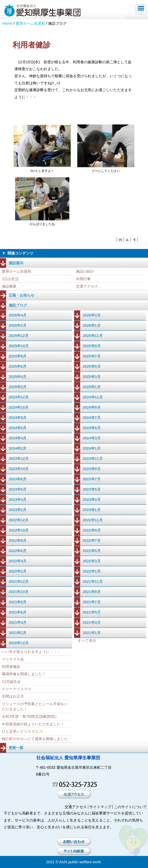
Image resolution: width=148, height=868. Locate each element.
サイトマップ (100, 807)
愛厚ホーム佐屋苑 (30, 23)
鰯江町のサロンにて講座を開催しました (35, 739)
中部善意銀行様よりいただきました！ (33, 724)
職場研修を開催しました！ (24, 674)
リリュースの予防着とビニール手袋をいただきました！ (35, 706)
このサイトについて (130, 807)
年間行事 (83, 279)
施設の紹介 (85, 271)
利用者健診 (11, 667)
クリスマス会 (13, 659)
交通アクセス (87, 286)
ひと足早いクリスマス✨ (23, 731)
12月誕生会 (11, 682)
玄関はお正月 (13, 696)
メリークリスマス (17, 689)
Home (7, 23)
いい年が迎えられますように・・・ (31, 652)
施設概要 (9, 286)
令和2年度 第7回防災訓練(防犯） (30, 716)
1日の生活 (10, 279)
